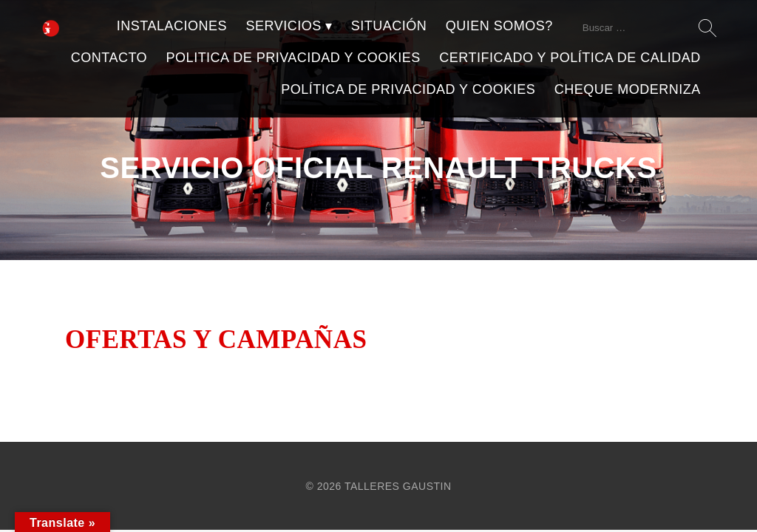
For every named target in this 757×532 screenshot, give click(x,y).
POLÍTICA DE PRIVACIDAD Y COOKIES (408, 89)
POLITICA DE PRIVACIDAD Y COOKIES (293, 58)
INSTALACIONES (172, 26)
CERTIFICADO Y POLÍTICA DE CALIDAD (570, 58)
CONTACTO (109, 58)
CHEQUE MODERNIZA (628, 89)
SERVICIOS (284, 26)
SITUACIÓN (389, 26)
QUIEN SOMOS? (499, 26)
